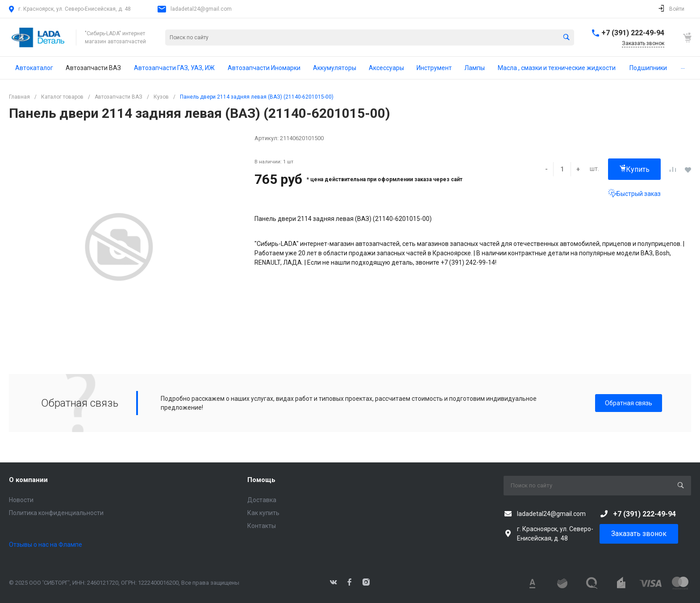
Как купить (263, 513)
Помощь (261, 480)
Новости (21, 500)
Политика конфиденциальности (56, 513)
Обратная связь (629, 403)
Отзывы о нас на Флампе (46, 545)
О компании (28, 480)
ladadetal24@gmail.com (201, 9)
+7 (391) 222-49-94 (633, 33)
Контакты (262, 526)
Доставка (262, 500)
